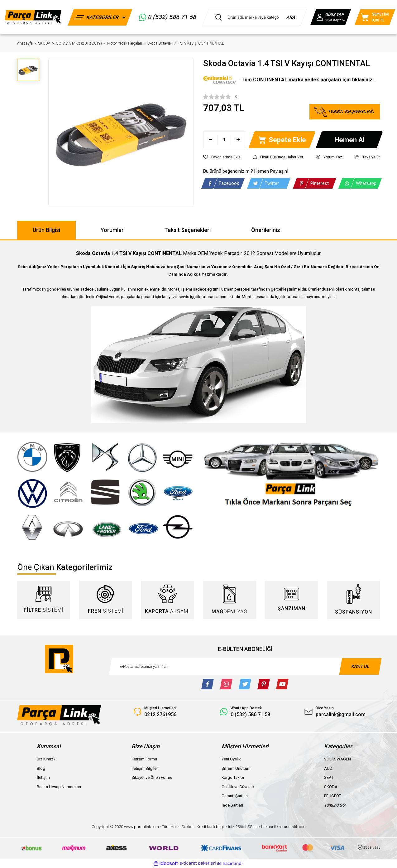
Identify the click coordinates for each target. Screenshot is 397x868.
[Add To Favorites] (222, 157)
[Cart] (375, 17)
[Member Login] (331, 17)
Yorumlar (112, 230)
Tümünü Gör (335, 805)
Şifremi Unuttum (236, 768)
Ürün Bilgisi (46, 230)
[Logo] (33, 17)
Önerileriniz (266, 230)
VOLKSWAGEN (337, 759)
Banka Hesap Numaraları (59, 787)
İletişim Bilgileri (145, 768)
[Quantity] (224, 140)
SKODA (331, 787)
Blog (41, 768)
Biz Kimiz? (46, 759)
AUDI (329, 768)
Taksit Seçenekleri (187, 230)
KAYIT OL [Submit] (360, 666)
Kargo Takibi (233, 777)
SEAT (329, 777)
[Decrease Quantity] (210, 140)
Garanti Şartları (235, 796)
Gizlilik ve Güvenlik (238, 787)
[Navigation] (100, 17)
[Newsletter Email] (245, 666)
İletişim (43, 777)
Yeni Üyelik (231, 759)
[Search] (255, 17)
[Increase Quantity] (238, 140)
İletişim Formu (144, 759)
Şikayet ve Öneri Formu (152, 777)
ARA (291, 17)
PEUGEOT (333, 796)
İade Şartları (232, 805)
